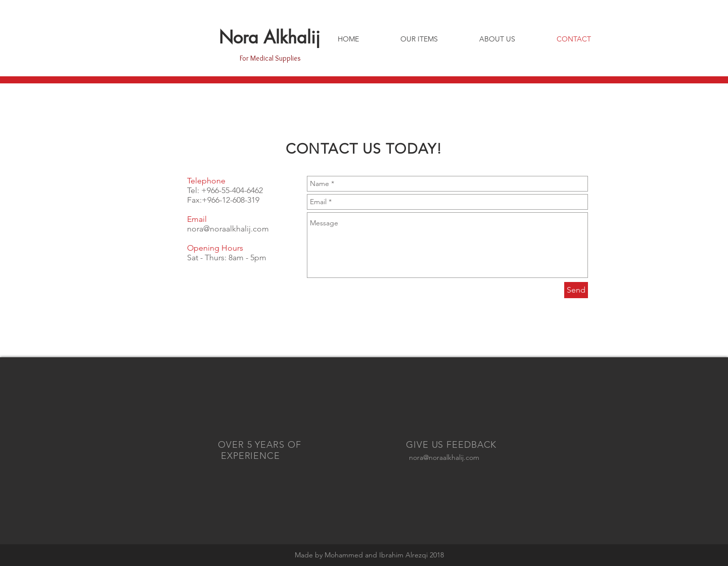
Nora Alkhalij (269, 37)
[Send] (576, 290)
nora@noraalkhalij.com (228, 229)
